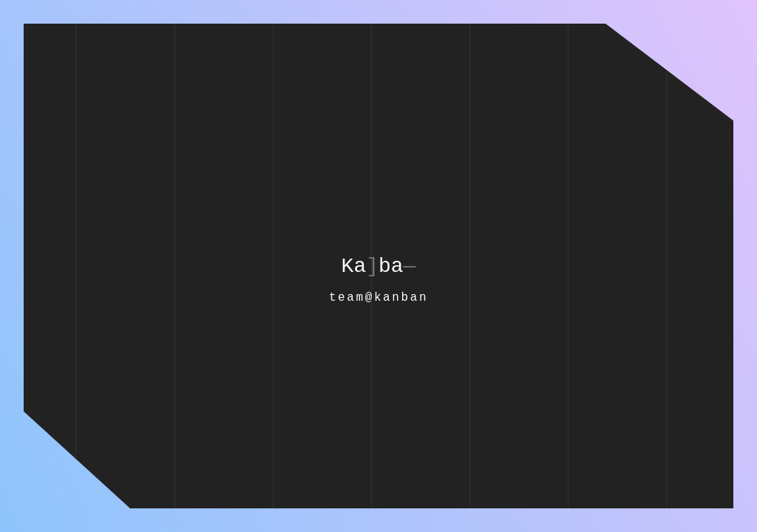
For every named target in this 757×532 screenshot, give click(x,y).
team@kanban (378, 298)
